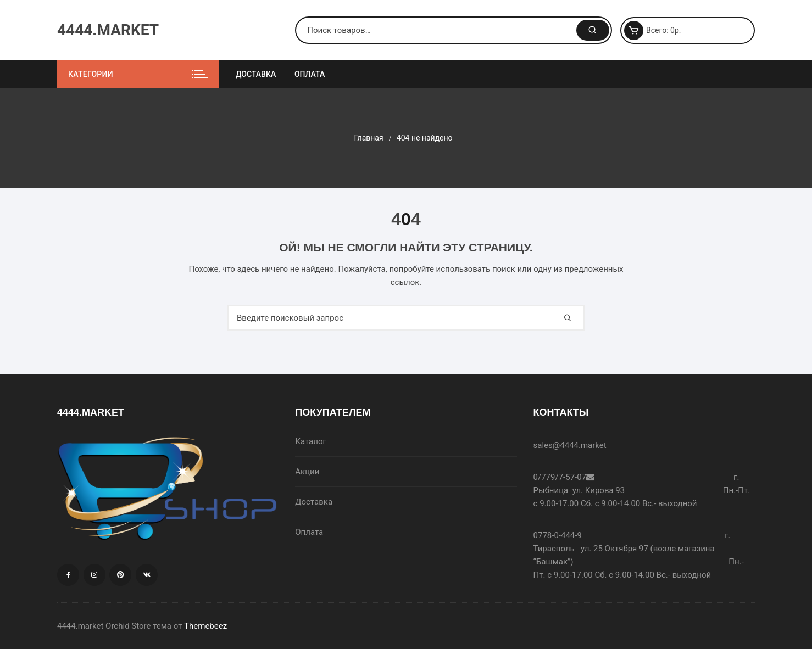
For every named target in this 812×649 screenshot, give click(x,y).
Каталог (310, 441)
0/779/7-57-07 (560, 477)
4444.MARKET (108, 30)
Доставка (256, 74)
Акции (307, 472)
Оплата (310, 74)
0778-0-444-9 (558, 535)
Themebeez (205, 626)
